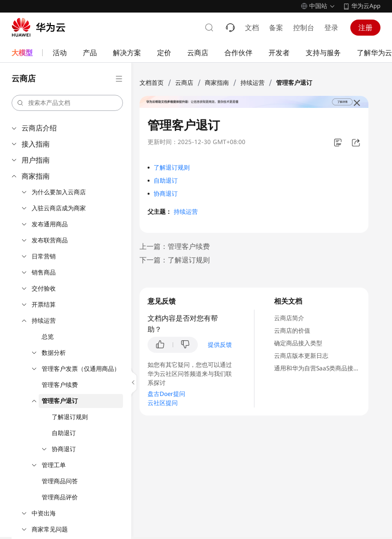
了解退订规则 (70, 417)
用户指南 (36, 160)
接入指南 (36, 144)
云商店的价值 (292, 331)
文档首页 (152, 83)
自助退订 (64, 433)
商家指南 (36, 176)
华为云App (366, 6)
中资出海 (44, 513)
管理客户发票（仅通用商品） (81, 369)
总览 (48, 337)
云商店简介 (289, 318)
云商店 (184, 83)
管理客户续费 (60, 385)
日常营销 (44, 256)
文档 (252, 28)
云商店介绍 (39, 128)
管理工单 (54, 465)
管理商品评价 (60, 497)
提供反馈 (220, 345)
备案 (276, 28)
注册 (365, 28)
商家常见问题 (50, 529)
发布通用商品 (50, 224)
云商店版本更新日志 (301, 356)
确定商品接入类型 (298, 343)
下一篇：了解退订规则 (175, 260)
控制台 (304, 28)
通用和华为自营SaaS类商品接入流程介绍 (329, 368)
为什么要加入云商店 (59, 192)
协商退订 (64, 449)
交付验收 (44, 289)
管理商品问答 (60, 481)
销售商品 (44, 273)
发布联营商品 (50, 240)
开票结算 (44, 305)
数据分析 (54, 353)
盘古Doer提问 (166, 394)
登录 (331, 28)
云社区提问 (163, 403)
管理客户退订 (60, 401)
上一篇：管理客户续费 (175, 246)
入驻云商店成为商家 (59, 208)
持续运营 (44, 321)
